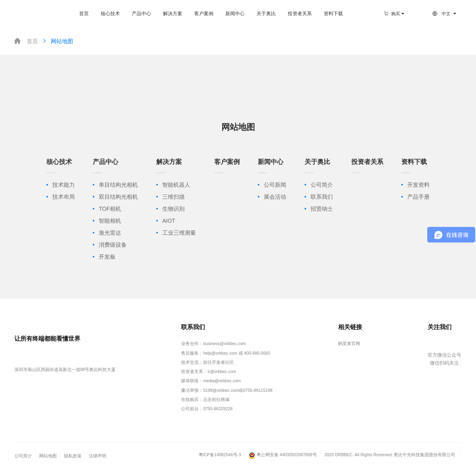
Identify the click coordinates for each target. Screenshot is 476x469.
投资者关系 (300, 14)
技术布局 (64, 197)
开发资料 (418, 185)
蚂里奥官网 (349, 343)
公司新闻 (275, 185)
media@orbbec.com (222, 381)
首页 (84, 14)
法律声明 (98, 456)
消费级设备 (113, 245)
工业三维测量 (179, 233)
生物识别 (173, 209)
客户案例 (204, 14)
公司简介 (322, 185)
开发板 (107, 257)
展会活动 (275, 197)
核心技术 (110, 14)
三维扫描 (173, 197)
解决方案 (173, 14)
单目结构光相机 (118, 185)
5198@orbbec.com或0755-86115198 (238, 390)
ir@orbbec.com (222, 371)
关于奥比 (266, 14)
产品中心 (141, 14)
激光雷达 (110, 233)
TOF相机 (110, 209)
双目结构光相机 (118, 197)
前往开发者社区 (218, 362)
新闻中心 (235, 14)
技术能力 (64, 185)
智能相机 (110, 221)
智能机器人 (176, 185)
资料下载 (333, 14)
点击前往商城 (216, 399)
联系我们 (322, 197)
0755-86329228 (218, 409)
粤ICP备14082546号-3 (220, 455)
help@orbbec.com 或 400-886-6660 (237, 353)
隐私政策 (73, 456)
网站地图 (57, 41)
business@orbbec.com (224, 343)
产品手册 (418, 197)
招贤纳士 (322, 209)
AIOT (169, 221)
